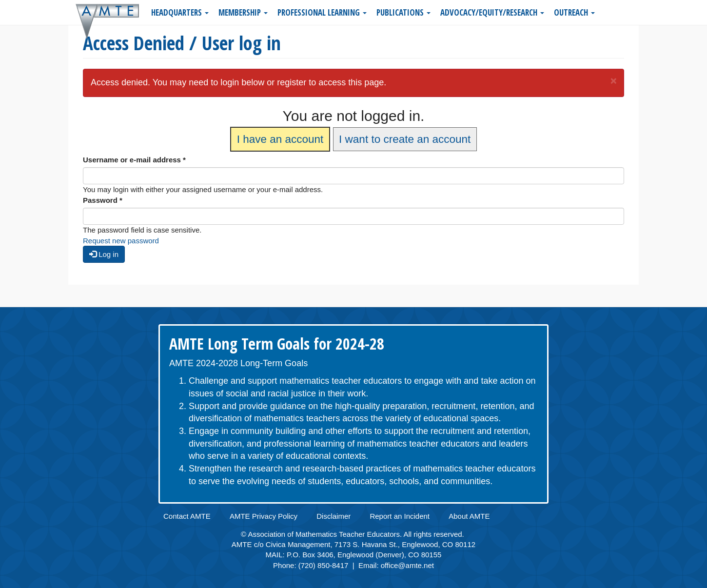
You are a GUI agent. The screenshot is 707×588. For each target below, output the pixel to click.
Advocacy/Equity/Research (492, 12)
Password (103, 200)
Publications (403, 12)
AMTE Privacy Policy (264, 516)
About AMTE (469, 516)
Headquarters (180, 12)
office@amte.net (407, 565)
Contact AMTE (187, 516)
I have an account (280, 139)
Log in (104, 254)
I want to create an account (405, 139)
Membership (243, 12)
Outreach (574, 12)
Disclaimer (334, 516)
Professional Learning (322, 12)
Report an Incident (400, 516)
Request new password (121, 241)
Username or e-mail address (134, 160)
